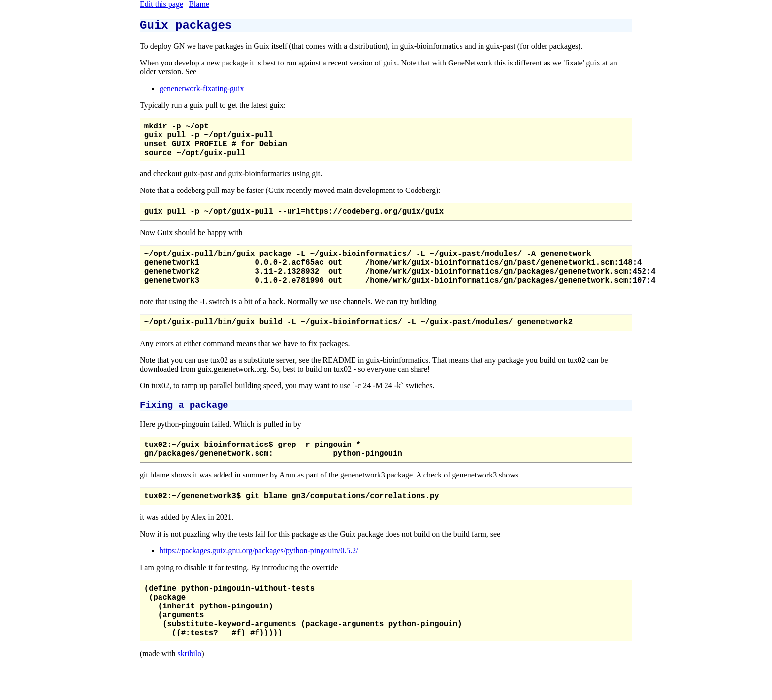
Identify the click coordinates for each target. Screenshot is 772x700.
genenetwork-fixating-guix (202, 91)
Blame (199, 4)
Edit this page (161, 4)
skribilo (189, 695)
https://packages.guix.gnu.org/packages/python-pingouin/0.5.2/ (259, 581)
